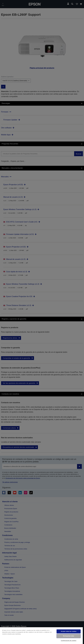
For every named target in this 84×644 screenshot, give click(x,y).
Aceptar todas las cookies (69, 631)
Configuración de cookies (69, 641)
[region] (41, 636)
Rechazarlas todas (69, 636)
